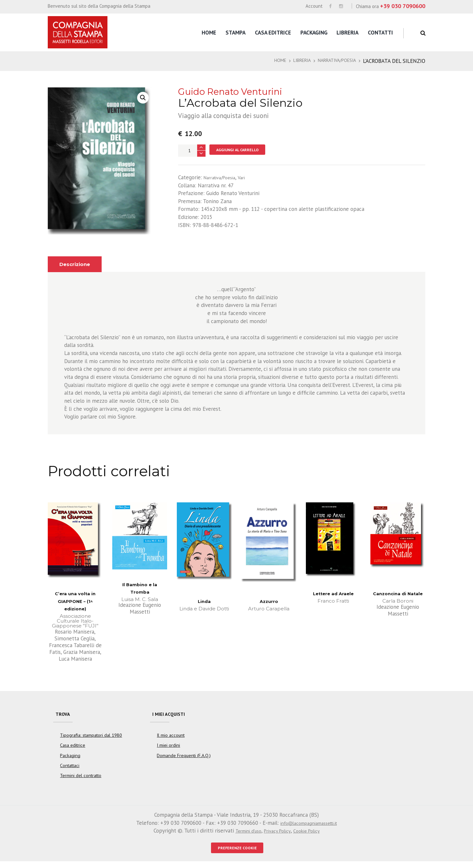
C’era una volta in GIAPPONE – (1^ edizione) (75, 601)
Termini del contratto (81, 780)
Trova (64, 716)
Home (209, 33)
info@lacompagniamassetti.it (309, 828)
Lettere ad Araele (333, 593)
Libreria (347, 33)
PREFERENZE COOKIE (237, 854)
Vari (249, 179)
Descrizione (78, 264)
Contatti (380, 33)
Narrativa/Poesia (332, 61)
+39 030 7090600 (403, 6)
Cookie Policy (311, 835)
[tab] (78, 264)
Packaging (314, 33)
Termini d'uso (244, 835)
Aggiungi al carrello (243, 150)
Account (314, 6)
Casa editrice (273, 33)
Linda (204, 601)
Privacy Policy (277, 835)
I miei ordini (168, 750)
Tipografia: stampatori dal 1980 (91, 740)
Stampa (236, 33)
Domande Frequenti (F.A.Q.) (184, 760)
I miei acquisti (172, 716)
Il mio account (171, 740)
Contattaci (70, 770)
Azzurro (269, 601)
